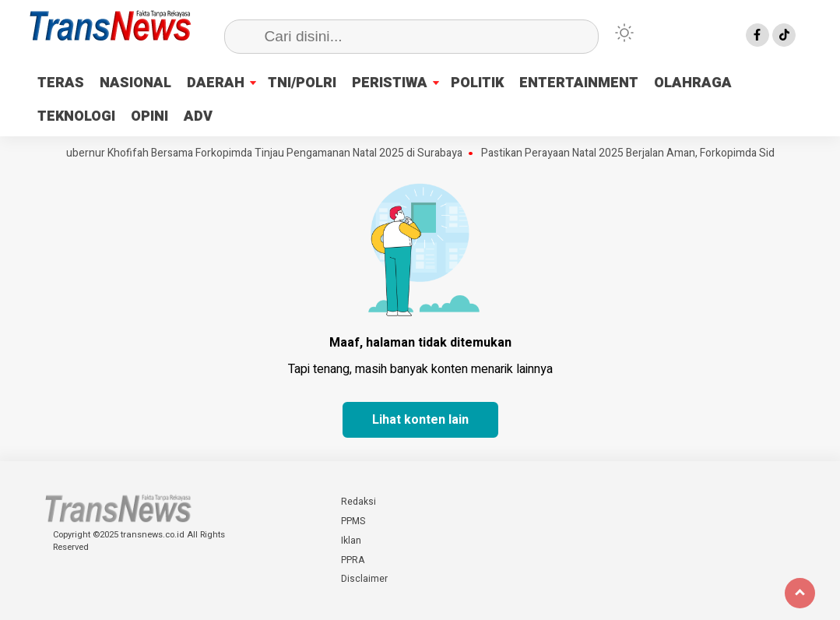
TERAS (61, 83)
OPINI (149, 116)
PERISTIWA (390, 83)
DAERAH (216, 83)
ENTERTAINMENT (579, 83)
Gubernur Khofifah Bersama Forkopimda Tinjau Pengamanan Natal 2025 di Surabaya (265, 153)
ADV (198, 116)
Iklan (351, 541)
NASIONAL (135, 83)
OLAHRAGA (693, 83)
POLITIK (477, 83)
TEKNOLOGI (76, 116)
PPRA (353, 560)
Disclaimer (364, 579)
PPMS (353, 521)
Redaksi (358, 502)
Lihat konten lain (420, 420)
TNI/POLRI (302, 83)
